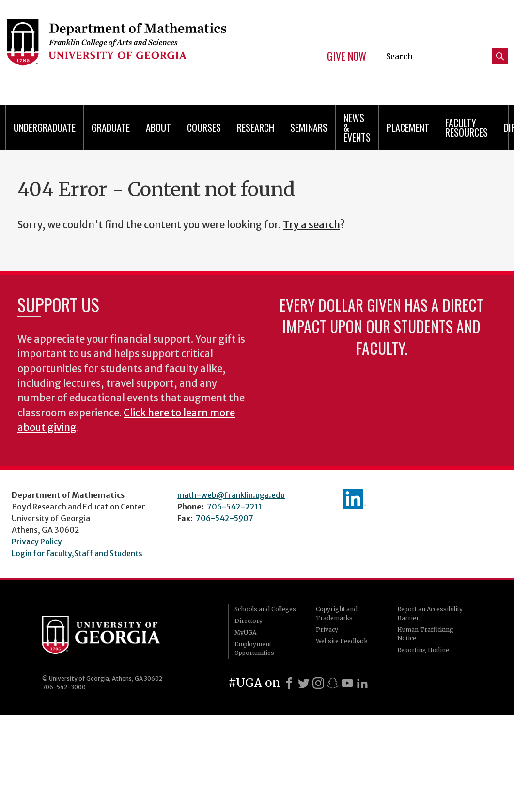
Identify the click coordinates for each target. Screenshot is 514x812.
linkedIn (355, 499)
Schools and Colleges (265, 609)
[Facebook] (289, 683)
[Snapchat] (333, 683)
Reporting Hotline (423, 650)
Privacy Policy (37, 541)
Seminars (309, 127)
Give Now (347, 56)
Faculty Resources (467, 127)
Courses (204, 127)
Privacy (327, 629)
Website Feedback (342, 641)
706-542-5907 (225, 518)
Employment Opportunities (254, 648)
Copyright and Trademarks (337, 613)
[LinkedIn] (362, 683)
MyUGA (245, 632)
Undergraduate (45, 127)
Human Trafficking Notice (425, 634)
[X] (304, 683)
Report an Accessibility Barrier (430, 613)
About (158, 127)
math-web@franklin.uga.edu (231, 495)
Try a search (312, 225)
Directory (249, 621)
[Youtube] (347, 683)
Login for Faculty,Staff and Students (77, 553)
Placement (408, 127)
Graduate (111, 127)
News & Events (357, 127)
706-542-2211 (234, 507)
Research (256, 127)
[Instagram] (318, 683)
